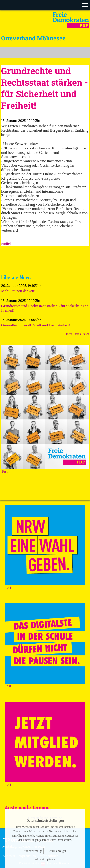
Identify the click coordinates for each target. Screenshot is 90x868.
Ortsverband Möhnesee (33, 38)
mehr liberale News (78, 334)
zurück (6, 244)
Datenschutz (64, 840)
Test (45, 470)
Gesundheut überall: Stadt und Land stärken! (36, 325)
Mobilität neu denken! (18, 291)
